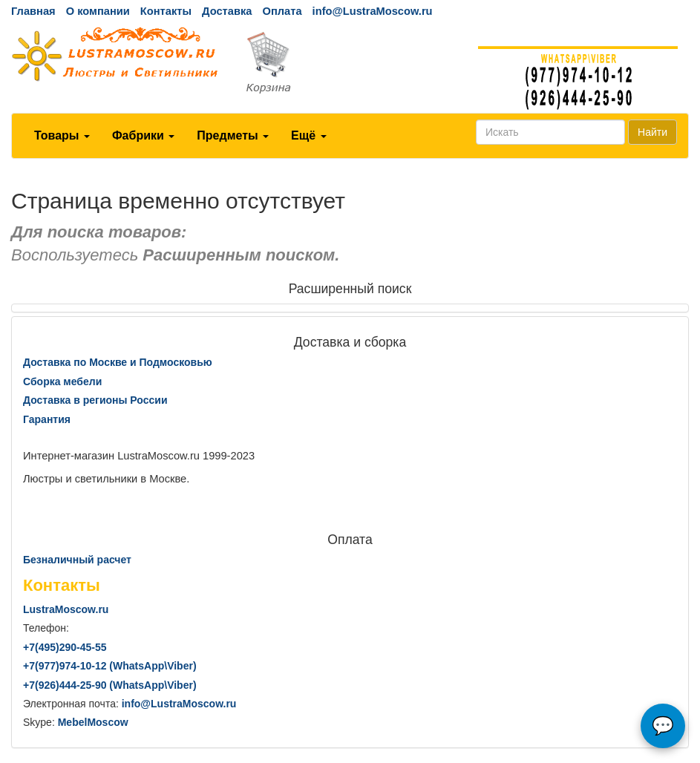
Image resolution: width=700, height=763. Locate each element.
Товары (62, 135)
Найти (652, 132)
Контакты (166, 11)
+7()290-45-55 (65, 647)
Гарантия (47, 419)
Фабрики (143, 135)
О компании (98, 11)
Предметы (233, 135)
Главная (33, 11)
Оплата (282, 11)
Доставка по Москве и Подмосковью (118, 362)
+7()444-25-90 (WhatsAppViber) (110, 685)
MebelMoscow (93, 722)
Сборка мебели (62, 381)
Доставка (227, 11)
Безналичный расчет (77, 560)
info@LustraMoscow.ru (373, 11)
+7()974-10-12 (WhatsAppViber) (110, 666)
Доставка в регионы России (95, 400)
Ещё (309, 135)
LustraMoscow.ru (66, 609)
